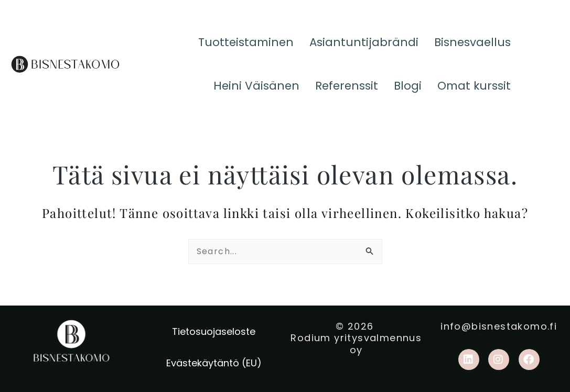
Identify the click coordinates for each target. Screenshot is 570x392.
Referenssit (344, 91)
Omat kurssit (473, 91)
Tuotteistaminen (243, 44)
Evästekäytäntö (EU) (214, 363)
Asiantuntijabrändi (362, 44)
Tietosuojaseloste (214, 331)
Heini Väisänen (252, 91)
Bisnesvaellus (472, 44)
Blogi (406, 91)
